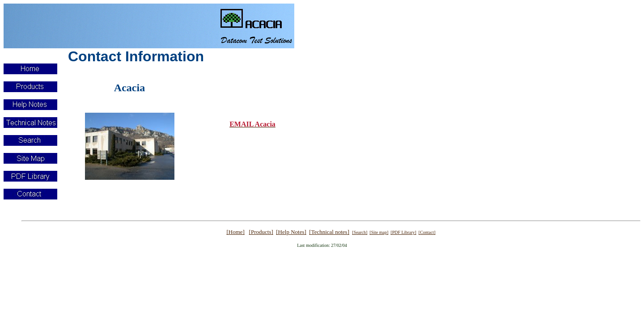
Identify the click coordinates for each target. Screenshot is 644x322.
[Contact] (427, 232)
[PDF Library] (403, 232)
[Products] (261, 232)
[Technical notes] (329, 232)
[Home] (235, 232)
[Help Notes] (291, 232)
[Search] (360, 232)
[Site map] (379, 232)
